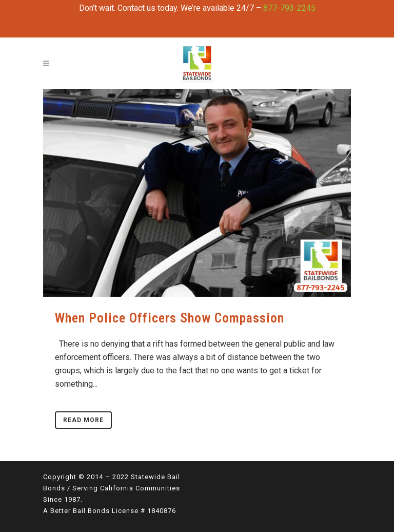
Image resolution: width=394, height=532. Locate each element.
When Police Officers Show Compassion (170, 318)
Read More (83, 420)
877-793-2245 (289, 8)
